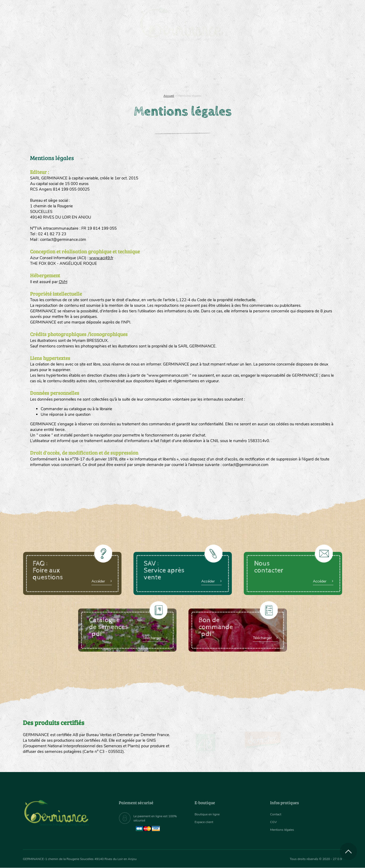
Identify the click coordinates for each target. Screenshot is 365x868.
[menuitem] (317, 10)
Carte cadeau (166, 69)
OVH (63, 282)
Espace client (205, 822)
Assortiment (223, 69)
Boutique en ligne (295, 69)
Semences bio (66, 69)
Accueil (169, 96)
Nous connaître (115, 69)
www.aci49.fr (101, 258)
